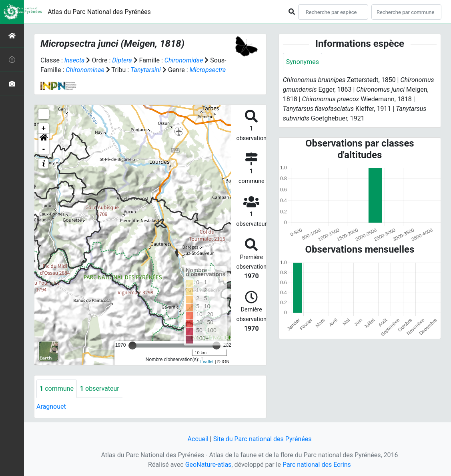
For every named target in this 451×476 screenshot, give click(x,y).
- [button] (44, 149)
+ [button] (44, 129)
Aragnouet (51, 407)
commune (57, 389)
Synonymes (303, 62)
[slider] (132, 345)
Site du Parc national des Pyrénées (263, 439)
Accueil (198, 439)
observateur (100, 389)
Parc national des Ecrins (317, 465)
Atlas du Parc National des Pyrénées (99, 12)
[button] (44, 139)
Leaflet (207, 362)
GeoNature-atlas (208, 465)
